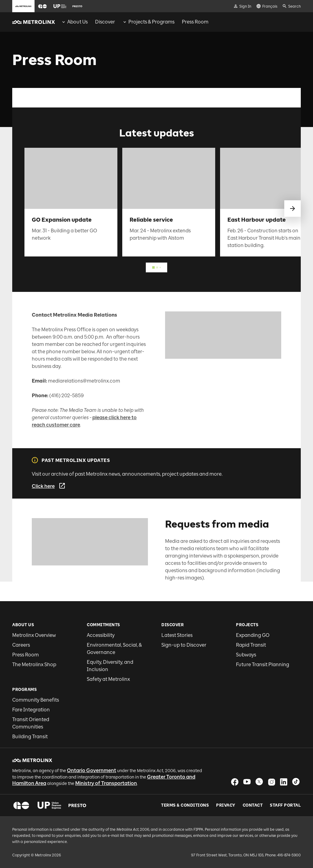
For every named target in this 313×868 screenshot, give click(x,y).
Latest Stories (177, 635)
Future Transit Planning (263, 665)
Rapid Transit (251, 645)
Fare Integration (31, 710)
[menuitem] (74, 22)
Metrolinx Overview (34, 635)
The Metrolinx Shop (34, 665)
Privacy (226, 805)
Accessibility (101, 635)
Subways (246, 655)
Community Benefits (36, 700)
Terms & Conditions (185, 805)
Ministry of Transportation (106, 783)
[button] (42, 6)
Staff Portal (285, 805)
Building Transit (30, 737)
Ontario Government (92, 770)
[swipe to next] (293, 209)
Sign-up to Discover (184, 645)
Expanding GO (253, 635)
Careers (21, 645)
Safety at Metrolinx (108, 679)
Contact (253, 805)
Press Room (26, 655)
